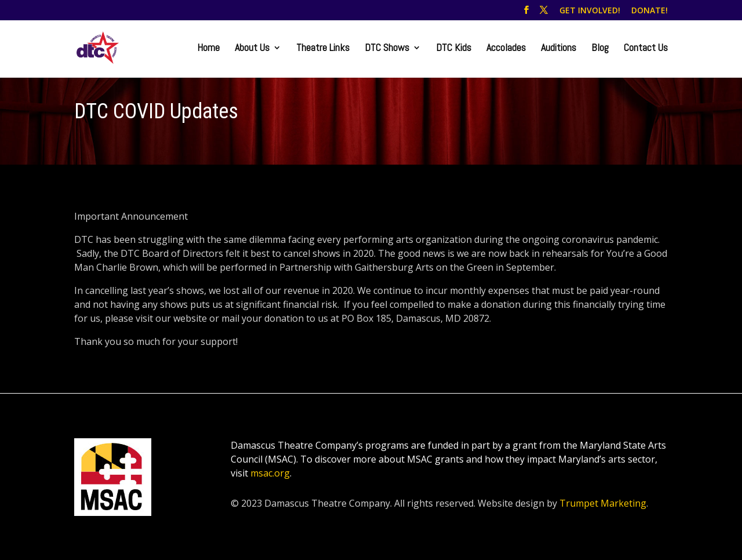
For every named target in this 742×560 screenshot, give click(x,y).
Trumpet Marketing (603, 503)
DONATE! (650, 11)
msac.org (270, 473)
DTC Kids (454, 49)
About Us (252, 49)
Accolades (506, 49)
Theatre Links (323, 49)
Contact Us (646, 49)
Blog (600, 49)
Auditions (559, 49)
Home (208, 49)
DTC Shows (387, 49)
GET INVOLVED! (590, 11)
